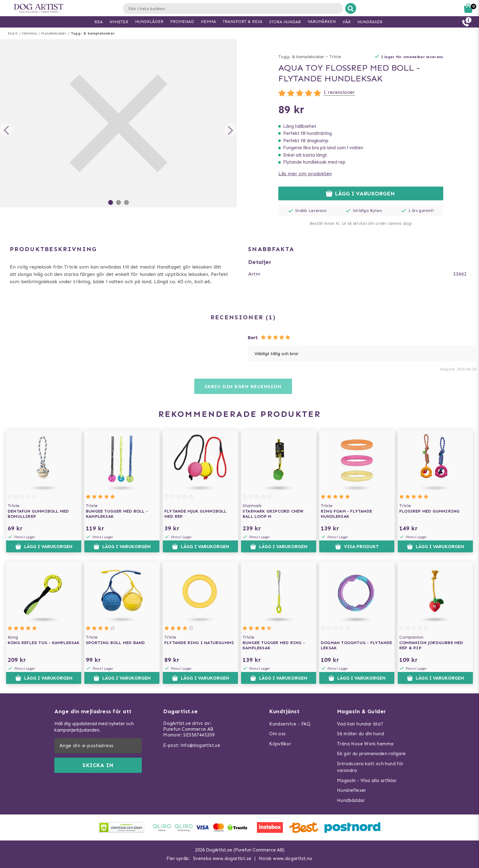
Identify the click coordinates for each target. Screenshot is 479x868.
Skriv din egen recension (243, 386)
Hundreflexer (352, 790)
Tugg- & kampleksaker (93, 33)
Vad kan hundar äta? (360, 724)
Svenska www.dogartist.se (222, 859)
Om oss (277, 734)
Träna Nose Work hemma (365, 744)
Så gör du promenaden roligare (371, 754)
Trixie (335, 57)
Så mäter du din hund (360, 734)
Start (13, 33)
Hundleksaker (54, 33)
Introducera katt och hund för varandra (370, 767)
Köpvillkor (280, 744)
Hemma (29, 33)
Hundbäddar (351, 800)
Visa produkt (357, 547)
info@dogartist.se (200, 745)
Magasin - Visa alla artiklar (367, 781)
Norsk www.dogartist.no (286, 859)
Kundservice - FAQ (290, 724)
